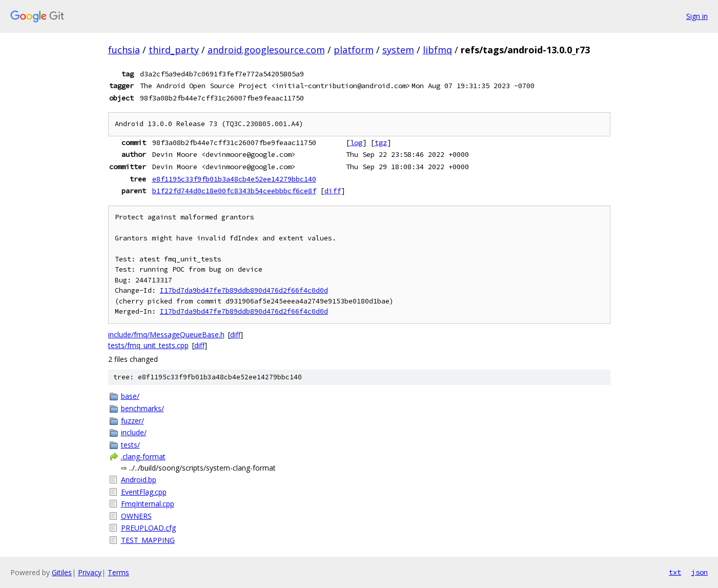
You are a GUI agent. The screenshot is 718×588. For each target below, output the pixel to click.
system (398, 50)
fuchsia (124, 50)
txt (675, 572)
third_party (174, 50)
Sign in (697, 16)
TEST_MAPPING (148, 540)
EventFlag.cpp (144, 492)
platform (354, 50)
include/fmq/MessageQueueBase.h (166, 334)
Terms (118, 572)
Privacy (90, 572)
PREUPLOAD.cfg (148, 528)
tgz (381, 143)
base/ (130, 396)
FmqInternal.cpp (148, 504)
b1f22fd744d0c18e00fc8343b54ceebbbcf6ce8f (234, 191)
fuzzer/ (132, 421)
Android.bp (139, 480)
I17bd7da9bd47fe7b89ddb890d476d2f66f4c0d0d (244, 290)
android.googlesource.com (266, 50)
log (356, 143)
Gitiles (62, 572)
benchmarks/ (142, 408)
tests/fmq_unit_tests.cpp (148, 345)
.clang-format (143, 457)
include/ (134, 432)
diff (333, 191)
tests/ (130, 445)
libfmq (437, 50)
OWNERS (136, 516)
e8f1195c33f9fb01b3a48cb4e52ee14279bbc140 (234, 179)
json (700, 572)
